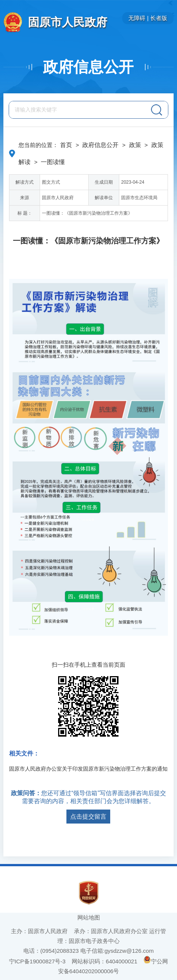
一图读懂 (53, 162)
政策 (135, 145)
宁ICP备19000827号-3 (37, 961)
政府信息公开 (88, 67)
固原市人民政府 (68, 22)
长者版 (159, 18)
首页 (66, 145)
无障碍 (137, 18)
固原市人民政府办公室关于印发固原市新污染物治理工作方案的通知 (88, 769)
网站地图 (89, 917)
